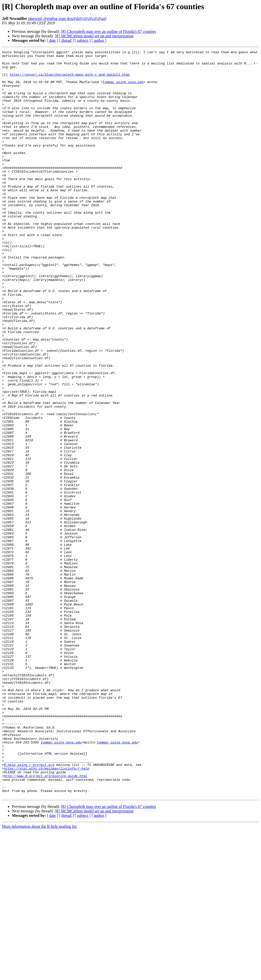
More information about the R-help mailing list (39, 976)
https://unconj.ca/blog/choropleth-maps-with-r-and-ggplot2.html (70, 80)
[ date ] (53, 40)
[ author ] (99, 40)
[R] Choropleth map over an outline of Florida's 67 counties (108, 31)
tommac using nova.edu (123, 89)
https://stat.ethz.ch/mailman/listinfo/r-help (47, 912)
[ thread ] (66, 40)
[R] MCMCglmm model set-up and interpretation (94, 36)
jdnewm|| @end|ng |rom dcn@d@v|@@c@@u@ (67, 19)
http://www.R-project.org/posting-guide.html (46, 921)
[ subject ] (83, 40)
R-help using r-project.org (29, 908)
